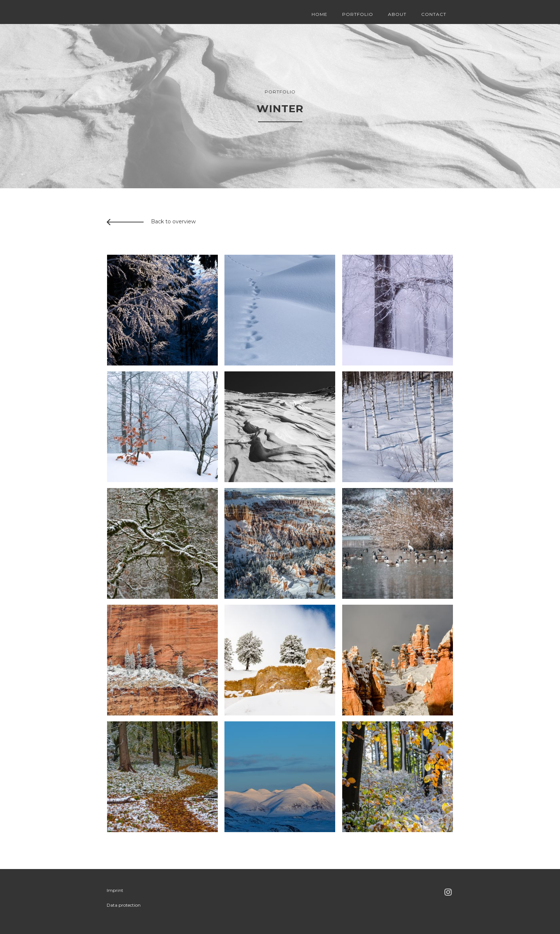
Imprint (115, 890)
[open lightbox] (162, 310)
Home (319, 14)
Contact (434, 14)
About (397, 14)
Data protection (124, 905)
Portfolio (358, 14)
